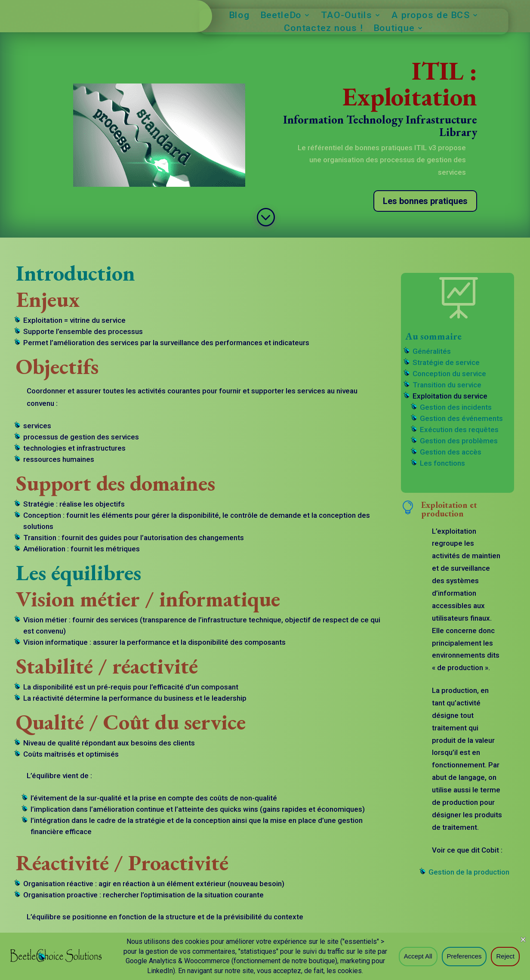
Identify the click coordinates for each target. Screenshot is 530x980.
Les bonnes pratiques (425, 201)
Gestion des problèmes (459, 441)
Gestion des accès (451, 452)
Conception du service (449, 374)
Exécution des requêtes (459, 430)
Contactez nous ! (323, 29)
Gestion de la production (469, 872)
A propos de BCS (430, 16)
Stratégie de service (446, 362)
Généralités (432, 351)
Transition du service (447, 385)
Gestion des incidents (456, 407)
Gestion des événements (461, 418)
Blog (239, 16)
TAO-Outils (347, 16)
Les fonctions (442, 463)
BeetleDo (280, 16)
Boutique (394, 29)
